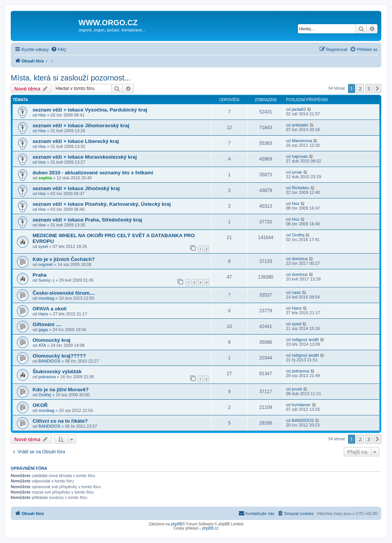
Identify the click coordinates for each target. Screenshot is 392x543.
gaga (43, 330)
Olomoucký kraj (51, 340)
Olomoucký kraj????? (59, 356)
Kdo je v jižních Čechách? (64, 259)
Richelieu (300, 188)
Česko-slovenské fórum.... (64, 293)
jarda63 (299, 109)
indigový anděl (305, 340)
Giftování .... (47, 324)
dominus (300, 259)
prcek (297, 389)
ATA (42, 345)
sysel (43, 246)
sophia (45, 178)
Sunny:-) (46, 280)
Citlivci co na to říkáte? (60, 421)
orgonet (45, 264)
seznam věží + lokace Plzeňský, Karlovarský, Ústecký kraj (102, 204)
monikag (46, 298)
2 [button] (360, 89)
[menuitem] (59, 49)
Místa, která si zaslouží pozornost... (71, 78)
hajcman (300, 156)
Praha (40, 275)
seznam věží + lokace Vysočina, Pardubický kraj (90, 110)
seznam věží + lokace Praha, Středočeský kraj (87, 220)
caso (296, 292)
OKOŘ (40, 405)
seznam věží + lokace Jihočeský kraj (76, 188)
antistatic (300, 125)
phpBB (176, 524)
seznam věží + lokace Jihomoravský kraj (81, 125)
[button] (377, 89)
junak (297, 172)
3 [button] (369, 89)
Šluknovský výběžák (57, 372)
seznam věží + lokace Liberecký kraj (76, 141)
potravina (47, 377)
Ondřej (298, 235)
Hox (42, 115)
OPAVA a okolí (50, 309)
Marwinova (302, 141)
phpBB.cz (210, 528)
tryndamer (301, 405)
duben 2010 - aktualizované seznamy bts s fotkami (93, 173)
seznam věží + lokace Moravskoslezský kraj (85, 157)
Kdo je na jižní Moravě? (61, 390)
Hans (43, 314)
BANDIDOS (49, 361)
